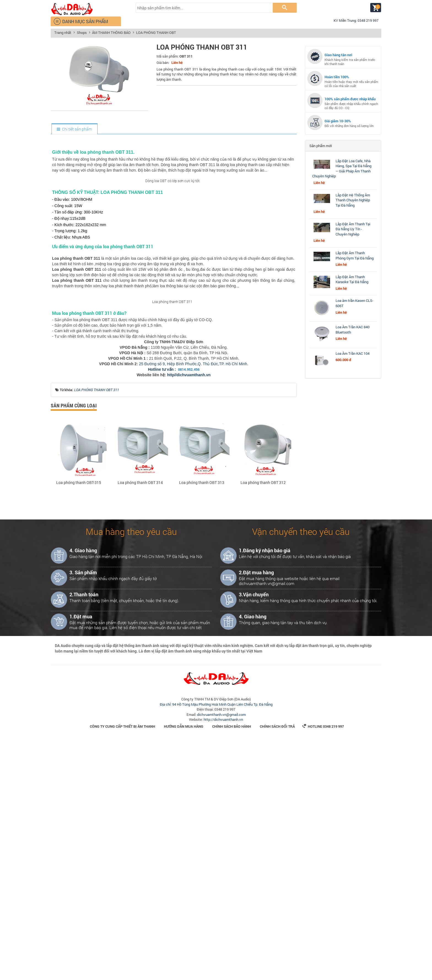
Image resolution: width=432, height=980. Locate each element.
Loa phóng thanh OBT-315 (79, 722)
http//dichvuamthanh (186, 614)
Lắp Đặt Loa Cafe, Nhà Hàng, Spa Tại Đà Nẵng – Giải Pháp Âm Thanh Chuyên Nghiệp (342, 169)
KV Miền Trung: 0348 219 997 (354, 20)
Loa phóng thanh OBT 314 (140, 722)
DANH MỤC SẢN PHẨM (81, 21)
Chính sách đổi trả (277, 966)
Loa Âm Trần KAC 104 (353, 353)
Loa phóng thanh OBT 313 (202, 722)
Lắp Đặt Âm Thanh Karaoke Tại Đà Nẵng (352, 279)
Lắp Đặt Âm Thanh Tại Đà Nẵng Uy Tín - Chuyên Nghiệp (353, 229)
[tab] (74, 129)
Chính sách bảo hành (232, 966)
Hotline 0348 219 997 (323, 966)
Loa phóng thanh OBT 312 (263, 722)
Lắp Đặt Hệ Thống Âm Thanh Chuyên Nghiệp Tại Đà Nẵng (353, 200)
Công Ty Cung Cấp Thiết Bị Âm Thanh (122, 966)
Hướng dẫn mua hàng (184, 966)
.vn (208, 614)
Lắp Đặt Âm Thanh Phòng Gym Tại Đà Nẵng (355, 255)
